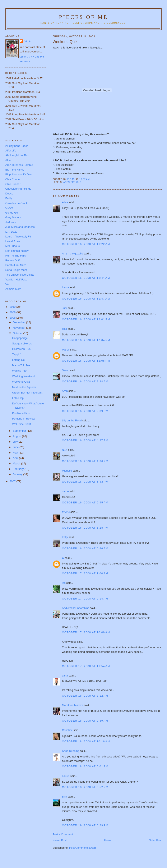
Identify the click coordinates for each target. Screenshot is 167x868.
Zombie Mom (13, 289)
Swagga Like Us (22, 343)
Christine (67, 730)
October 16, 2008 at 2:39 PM (85, 411)
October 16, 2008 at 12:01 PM (86, 319)
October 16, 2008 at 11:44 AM (86, 278)
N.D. (65, 450)
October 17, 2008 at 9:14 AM (85, 599)
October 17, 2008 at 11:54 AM (86, 666)
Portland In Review (24, 419)
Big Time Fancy (15, 170)
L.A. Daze (11, 232)
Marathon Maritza (73, 705)
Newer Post (60, 840)
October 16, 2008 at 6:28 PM (85, 528)
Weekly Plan (20, 371)
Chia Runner (13, 179)
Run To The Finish (16, 256)
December (19, 322)
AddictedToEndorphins (76, 608)
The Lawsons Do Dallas (20, 275)
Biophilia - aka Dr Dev (19, 174)
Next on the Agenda (24, 387)
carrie (66, 491)
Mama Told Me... (22, 365)
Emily (9, 198)
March (17, 463)
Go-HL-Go (12, 213)
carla (65, 676)
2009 (13, 312)
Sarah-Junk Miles (16, 265)
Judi (65, 308)
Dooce (9, 194)
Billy (65, 797)
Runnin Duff (13, 260)
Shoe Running (71, 751)
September (20, 431)
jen (64, 583)
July (16, 442)
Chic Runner (13, 184)
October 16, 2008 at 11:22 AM (86, 244)
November (19, 328)
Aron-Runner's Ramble (19, 165)
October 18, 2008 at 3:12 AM (85, 696)
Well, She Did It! (22, 424)
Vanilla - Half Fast (16, 280)
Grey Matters (13, 217)
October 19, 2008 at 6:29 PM (85, 825)
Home (108, 840)
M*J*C (66, 512)
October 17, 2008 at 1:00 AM (85, 573)
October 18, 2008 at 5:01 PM (85, 766)
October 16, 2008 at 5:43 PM (85, 482)
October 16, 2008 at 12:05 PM (86, 361)
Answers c (71, 182)
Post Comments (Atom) (83, 848)
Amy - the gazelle (73, 253)
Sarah (66, 370)
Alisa (65, 202)
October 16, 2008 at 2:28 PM (85, 381)
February (19, 469)
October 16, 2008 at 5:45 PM (85, 502)
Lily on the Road (72, 420)
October (18, 333)
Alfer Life (11, 151)
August (17, 436)
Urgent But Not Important (27, 393)
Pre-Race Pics (21, 413)
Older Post (155, 840)
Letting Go (18, 360)
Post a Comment (63, 834)
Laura (66, 287)
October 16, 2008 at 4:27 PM (85, 440)
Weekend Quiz (21, 382)
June (16, 447)
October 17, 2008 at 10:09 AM (86, 632)
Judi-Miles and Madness (20, 227)
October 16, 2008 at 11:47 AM (86, 299)
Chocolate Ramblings (18, 189)
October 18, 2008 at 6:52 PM (85, 787)
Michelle (67, 471)
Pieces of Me (83, 17)
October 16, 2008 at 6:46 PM (85, 548)
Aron (65, 391)
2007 (13, 481)
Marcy (66, 350)
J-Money (11, 222)
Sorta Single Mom (16, 270)
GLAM (9, 208)
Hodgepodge (20, 338)
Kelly (65, 537)
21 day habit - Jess (17, 146)
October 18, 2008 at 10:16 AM (86, 741)
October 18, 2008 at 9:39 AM (85, 721)
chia (65, 329)
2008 (13, 318)
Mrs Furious (13, 246)
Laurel (66, 776)
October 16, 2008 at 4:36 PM (85, 461)
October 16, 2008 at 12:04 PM (86, 340)
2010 (13, 307)
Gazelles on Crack (17, 203)
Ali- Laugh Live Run (17, 155)
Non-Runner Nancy (17, 251)
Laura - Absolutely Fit (18, 237)
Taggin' (16, 354)
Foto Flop (18, 398)
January (18, 474)
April (16, 458)
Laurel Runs (13, 241)
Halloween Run (21, 349)
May (16, 453)
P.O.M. (28, 41)
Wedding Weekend (24, 376)
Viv (7, 284)
